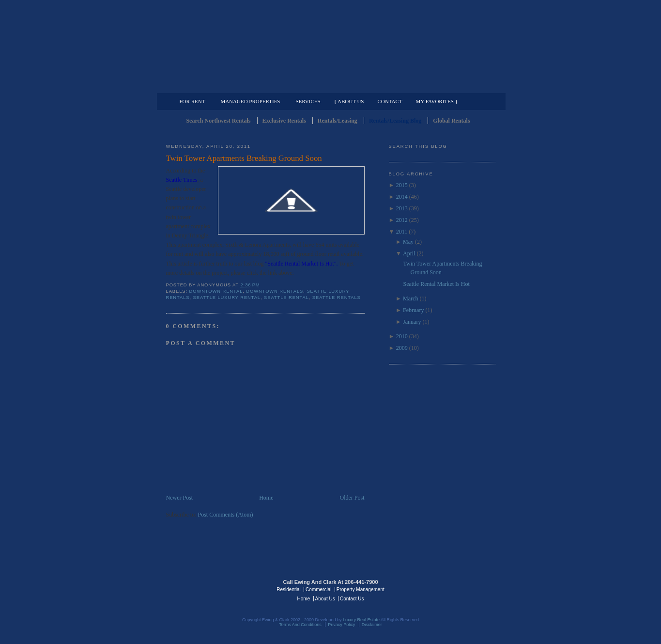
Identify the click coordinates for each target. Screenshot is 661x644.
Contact (390, 101)
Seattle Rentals (331, 46)
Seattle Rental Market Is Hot (436, 284)
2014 (402, 197)
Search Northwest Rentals (218, 121)
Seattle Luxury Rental (227, 298)
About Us (325, 599)
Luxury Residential (216, 85)
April (409, 253)
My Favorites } (437, 101)
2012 (402, 220)
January (412, 322)
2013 (402, 208)
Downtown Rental (216, 291)
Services (308, 101)
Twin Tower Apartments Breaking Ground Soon (244, 158)
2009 (402, 348)
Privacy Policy (341, 625)
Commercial (329, 85)
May (408, 242)
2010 (402, 336)
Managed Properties (250, 101)
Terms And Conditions (300, 625)
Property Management (445, 85)
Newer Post (180, 498)
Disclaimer (372, 625)
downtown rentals (275, 291)
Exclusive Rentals (284, 121)
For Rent (192, 101)
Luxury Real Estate (453, 589)
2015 (402, 185)
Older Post (352, 498)
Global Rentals (451, 121)
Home (266, 498)
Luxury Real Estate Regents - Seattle (208, 589)
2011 (402, 232)
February (413, 310)
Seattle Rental (286, 298)
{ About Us (349, 101)
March (410, 298)
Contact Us (352, 599)
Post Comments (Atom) (226, 515)
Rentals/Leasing (338, 121)
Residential (288, 589)
